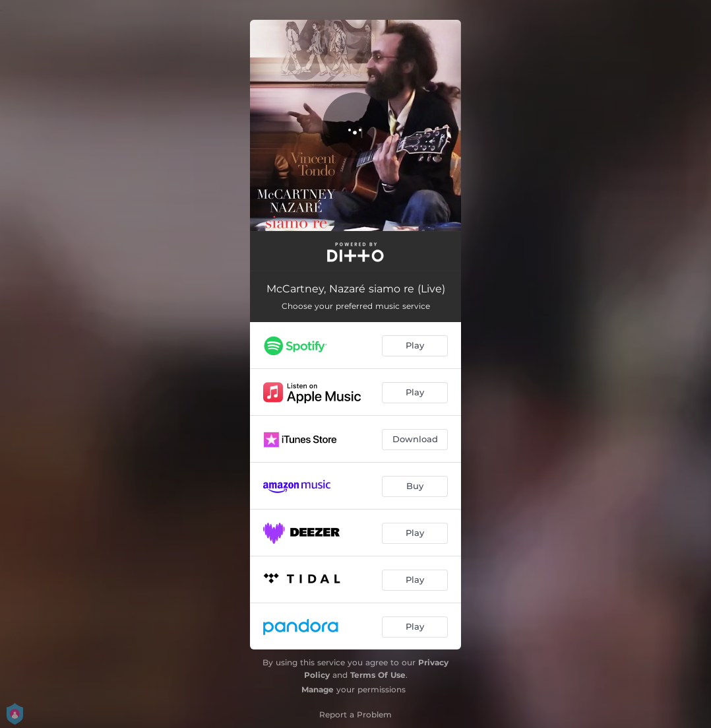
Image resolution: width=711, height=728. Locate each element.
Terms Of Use (378, 675)
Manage (318, 689)
